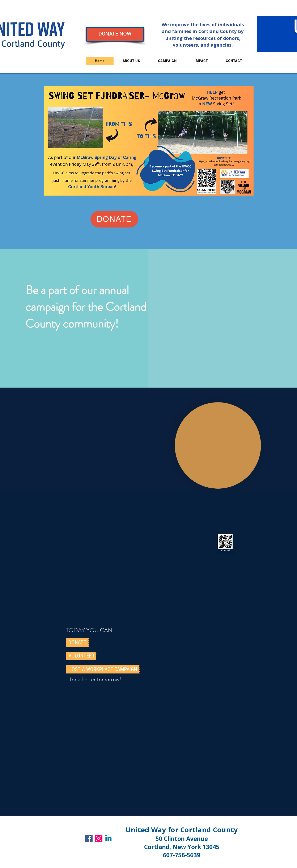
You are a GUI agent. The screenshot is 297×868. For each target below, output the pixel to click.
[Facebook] (89, 838)
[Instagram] (99, 838)
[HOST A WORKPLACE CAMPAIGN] (102, 669)
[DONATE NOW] (115, 34)
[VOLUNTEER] (81, 656)
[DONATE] (114, 219)
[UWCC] (108, 838)
